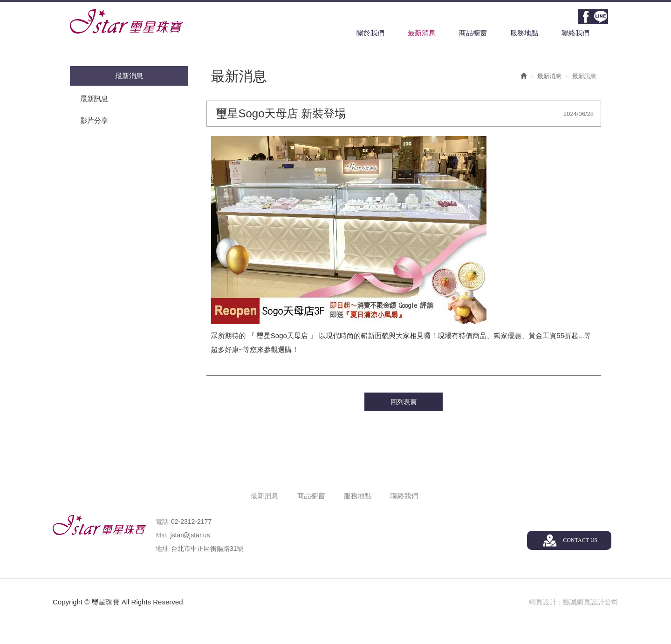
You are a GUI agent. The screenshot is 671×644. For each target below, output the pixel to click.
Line (601, 17)
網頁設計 (542, 602)
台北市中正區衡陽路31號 (207, 549)
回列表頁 (404, 402)
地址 (162, 549)
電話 (162, 522)
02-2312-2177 (191, 522)
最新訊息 (94, 98)
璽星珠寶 (126, 21)
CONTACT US (580, 540)
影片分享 (94, 120)
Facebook (586, 17)
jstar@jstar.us (190, 535)
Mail (162, 535)
